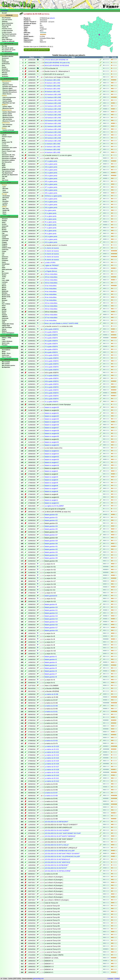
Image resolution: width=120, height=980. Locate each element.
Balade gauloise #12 (51, 613)
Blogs (4, 352)
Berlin (4, 199)
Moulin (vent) (6, 297)
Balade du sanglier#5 (51, 483)
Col (3, 255)
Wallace (4, 331)
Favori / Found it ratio (9, 151)
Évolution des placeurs (10, 87)
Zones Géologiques (8, 333)
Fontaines (5, 260)
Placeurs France (8, 85)
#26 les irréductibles (51, 274)
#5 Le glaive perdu (51, 222)
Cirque (4, 251)
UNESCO (5, 317)
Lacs (3, 278)
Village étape (6, 326)
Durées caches (7, 114)
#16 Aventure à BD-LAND (53, 112)
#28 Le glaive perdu (51, 190)
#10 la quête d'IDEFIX (52, 355)
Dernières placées (8, 56)
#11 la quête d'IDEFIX (52, 358)
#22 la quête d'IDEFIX (52, 390)
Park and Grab (6, 25)
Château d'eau (6, 248)
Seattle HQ (6, 210)
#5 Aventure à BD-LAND (52, 80)
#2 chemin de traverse (52, 251)
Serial (4, 167)
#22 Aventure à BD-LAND (53, 129)
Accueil (4, 13)
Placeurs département (9, 90)
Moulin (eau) (6, 295)
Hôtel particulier (7, 269)
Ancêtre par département (10, 175)
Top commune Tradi (8, 171)
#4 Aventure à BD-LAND (52, 152)
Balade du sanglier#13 (52, 451)
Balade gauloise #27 (51, 535)
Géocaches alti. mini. (8, 155)
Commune (5, 146)
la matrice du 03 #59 (51, 796)
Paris (4, 190)
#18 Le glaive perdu (51, 164)
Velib (3, 322)
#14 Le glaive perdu (51, 202)
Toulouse (5, 192)
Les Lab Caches (7, 20)
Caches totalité (7, 101)
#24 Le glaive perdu (51, 179)
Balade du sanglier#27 (52, 428)
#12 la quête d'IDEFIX (52, 361)
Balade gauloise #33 (51, 552)
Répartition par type (9, 103)
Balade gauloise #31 (51, 546)
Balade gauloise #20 (51, 515)
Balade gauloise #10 (51, 607)
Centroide (5, 240)
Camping (5, 231)
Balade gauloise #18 (51, 631)
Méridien (5, 293)
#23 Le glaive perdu (51, 176)
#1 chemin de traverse (52, 248)
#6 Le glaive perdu (51, 225)
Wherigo (5, 73)
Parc (3, 302)
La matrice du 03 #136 (52, 764)
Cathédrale (5, 239)
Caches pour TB (7, 142)
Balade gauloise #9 (51, 604)
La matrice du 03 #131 (52, 749)
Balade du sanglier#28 (52, 431)
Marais (4, 288)
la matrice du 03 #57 (51, 793)
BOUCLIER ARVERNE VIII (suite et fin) (57, 63)
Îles (3, 271)
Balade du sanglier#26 (52, 425)
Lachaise (5, 282)
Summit (4, 315)
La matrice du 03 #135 (52, 761)
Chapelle (5, 244)
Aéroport (5, 219)
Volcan (4, 329)
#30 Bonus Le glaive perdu (53, 196)
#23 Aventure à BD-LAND (53, 132)
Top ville (5, 176)
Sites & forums (7, 357)
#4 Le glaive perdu (51, 219)
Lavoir (4, 284)
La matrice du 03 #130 (52, 746)
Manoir (4, 286)
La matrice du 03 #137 (52, 767)
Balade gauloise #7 (51, 674)
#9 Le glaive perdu (51, 234)
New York (5, 208)
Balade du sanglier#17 (52, 462)
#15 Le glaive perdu (51, 205)
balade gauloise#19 (51, 596)
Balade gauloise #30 (51, 544)
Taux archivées (7, 119)
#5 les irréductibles (51, 294)
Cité (3, 253)
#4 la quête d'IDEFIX (51, 338)
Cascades (5, 235)
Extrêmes (5, 69)
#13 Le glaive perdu (51, 242)
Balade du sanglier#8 (51, 491)
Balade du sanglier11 (51, 500)
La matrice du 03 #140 (52, 775)
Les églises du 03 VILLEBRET (54, 506)
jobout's (52, 18)
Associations (6, 350)
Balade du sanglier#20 (52, 407)
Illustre (4, 275)
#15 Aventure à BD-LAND (53, 109)
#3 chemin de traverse (52, 254)
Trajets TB (5, 27)
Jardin (4, 277)
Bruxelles (6, 201)
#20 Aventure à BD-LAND (53, 123)
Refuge (4, 309)
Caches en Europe (8, 130)
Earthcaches (6, 64)
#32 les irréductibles (51, 303)
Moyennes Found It (9, 121)
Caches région (7, 106)
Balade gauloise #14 (51, 619)
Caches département (9, 112)
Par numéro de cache (9, 50)
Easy (3, 65)
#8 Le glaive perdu (51, 231)
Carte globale (7, 99)
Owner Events (7, 94)
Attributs (5, 21)
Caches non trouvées (9, 36)
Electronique (6, 149)
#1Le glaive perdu (50, 210)
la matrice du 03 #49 (51, 706)
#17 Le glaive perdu (51, 161)
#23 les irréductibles (51, 268)
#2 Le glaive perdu (51, 213)
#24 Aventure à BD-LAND (53, 135)
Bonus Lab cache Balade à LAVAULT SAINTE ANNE (61, 323)
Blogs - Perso (6, 353)
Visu (3, 138)
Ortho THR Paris (7, 39)
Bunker (4, 230)
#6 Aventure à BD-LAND (52, 83)
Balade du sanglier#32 (52, 442)
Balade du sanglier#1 (51, 471)
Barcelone (6, 198)
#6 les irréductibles (51, 297)
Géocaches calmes (8, 157)
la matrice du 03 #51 (51, 712)
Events (4, 67)
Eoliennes (5, 257)
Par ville (4, 46)
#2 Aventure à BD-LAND (52, 147)
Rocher (4, 311)
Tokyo (4, 214)
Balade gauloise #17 (51, 628)
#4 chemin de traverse (52, 257)
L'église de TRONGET (52, 265)
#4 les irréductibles (51, 292)
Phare (4, 306)
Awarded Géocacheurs (10, 92)
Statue (4, 313)
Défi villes (5, 38)
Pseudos (5, 345)
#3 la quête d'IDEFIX (51, 335)
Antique (4, 221)
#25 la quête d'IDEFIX (52, 399)
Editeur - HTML (7, 338)
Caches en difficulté (8, 41)
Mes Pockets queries (8, 365)
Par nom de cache (8, 48)
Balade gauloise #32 (51, 549)
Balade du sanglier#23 (52, 419)
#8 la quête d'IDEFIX (51, 349)
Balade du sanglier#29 (52, 434)
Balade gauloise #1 (51, 657)
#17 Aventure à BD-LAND (53, 115)
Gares (4, 262)
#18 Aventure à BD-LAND (53, 118)
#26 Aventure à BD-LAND (53, 141)
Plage (4, 307)
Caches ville (6, 126)
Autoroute (5, 226)
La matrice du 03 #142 (52, 781)
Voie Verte (5, 180)
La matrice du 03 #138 (52, 770)
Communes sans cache (9, 148)
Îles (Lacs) (5, 273)
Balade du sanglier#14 (52, 454)
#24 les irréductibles (51, 280)
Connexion (5, 11)
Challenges (5, 62)
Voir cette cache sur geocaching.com (37, 50)
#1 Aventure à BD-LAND (52, 144)
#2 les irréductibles (51, 286)
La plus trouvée (7, 32)
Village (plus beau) (8, 324)
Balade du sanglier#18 (52, 465)
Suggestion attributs (8, 169)
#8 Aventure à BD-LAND (52, 89)
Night (4, 166)
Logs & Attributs (7, 341)
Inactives (5, 74)
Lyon (4, 187)
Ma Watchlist (6, 367)
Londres (5, 203)
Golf (3, 266)
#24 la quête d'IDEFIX (52, 396)
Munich (5, 205)
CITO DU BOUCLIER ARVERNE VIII (56, 60)
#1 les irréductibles (51, 321)
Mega (4, 164)
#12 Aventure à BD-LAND (53, 100)
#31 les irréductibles (51, 306)
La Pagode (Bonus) (51, 271)
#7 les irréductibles (51, 300)
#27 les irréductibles (51, 318)
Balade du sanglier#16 (52, 460)
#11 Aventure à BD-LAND (53, 97)
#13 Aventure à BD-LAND (53, 103)
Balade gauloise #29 (51, 541)
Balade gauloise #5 (51, 668)
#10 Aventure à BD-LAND (53, 95)
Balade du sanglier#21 (52, 413)
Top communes (7, 125)
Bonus (4, 60)
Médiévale (5, 291)
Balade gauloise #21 (51, 518)
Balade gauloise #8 (51, 677)
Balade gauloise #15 (51, 622)
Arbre (4, 222)
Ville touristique (7, 327)
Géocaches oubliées (8, 160)
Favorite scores (7, 29)
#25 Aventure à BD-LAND (53, 138)
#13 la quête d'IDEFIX (52, 364)
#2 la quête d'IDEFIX (51, 332)
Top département (7, 173)
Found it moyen (7, 137)
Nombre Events (7, 116)
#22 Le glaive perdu (51, 199)
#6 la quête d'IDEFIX (51, 344)
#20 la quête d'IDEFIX (52, 384)
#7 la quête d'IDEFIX (51, 347)
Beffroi (4, 228)
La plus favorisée (7, 30)
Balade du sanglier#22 (52, 416)
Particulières (6, 71)
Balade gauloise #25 (51, 529)
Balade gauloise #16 (51, 625)
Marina (4, 289)
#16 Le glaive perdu (51, 208)
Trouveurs (6, 83)
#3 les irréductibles (51, 289)
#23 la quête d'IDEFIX (52, 393)
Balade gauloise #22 (51, 520)
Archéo (4, 224)
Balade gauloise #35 (51, 558)
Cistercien (5, 250)
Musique (5, 300)
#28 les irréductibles (51, 315)
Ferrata (4, 153)
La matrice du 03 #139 (52, 772)
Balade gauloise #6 (51, 671)
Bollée (4, 140)
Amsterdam (6, 196)
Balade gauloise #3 (51, 662)
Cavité (4, 237)
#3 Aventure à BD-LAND (52, 150)
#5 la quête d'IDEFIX (51, 341)
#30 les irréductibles (51, 309)
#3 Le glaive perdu (51, 216)
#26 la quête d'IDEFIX (52, 329)
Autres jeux (6, 355)
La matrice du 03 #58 (51, 694)
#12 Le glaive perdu (51, 239)
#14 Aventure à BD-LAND (53, 106)
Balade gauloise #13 (51, 616)
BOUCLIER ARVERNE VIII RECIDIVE (57, 66)
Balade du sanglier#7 (51, 489)
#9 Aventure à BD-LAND (52, 92)
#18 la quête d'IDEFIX (52, 378)
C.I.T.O (4, 144)
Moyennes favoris (8, 108)
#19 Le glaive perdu (51, 167)
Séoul (4, 212)
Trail (3, 178)
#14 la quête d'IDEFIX (52, 367)
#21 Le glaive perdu (51, 173)
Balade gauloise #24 (51, 526)
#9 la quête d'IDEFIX (51, 352)
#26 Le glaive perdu (51, 184)
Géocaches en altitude (9, 158)
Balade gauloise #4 (51, 665)
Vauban (4, 320)
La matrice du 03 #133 (52, 755)
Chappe (4, 242)
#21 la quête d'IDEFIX (52, 387)
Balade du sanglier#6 (51, 486)
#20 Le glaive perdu (51, 170)
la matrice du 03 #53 (51, 741)
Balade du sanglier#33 (52, 445)
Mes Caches (6, 364)
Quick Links (6, 343)
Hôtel (4, 268)
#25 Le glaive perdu (51, 181)
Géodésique (6, 264)
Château (5, 246)
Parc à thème (6, 304)
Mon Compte (6, 362)
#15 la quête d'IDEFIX (52, 370)
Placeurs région (8, 88)
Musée (4, 298)
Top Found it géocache (9, 34)
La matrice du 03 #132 (52, 752)
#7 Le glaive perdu (51, 228)
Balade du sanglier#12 (52, 503)
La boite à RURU (50, 263)
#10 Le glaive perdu (51, 236)
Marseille (5, 189)
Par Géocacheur (7, 52)
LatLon (4, 135)
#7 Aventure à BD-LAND (52, 86)
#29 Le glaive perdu (51, 193)
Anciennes (5, 58)
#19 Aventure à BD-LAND (53, 121)
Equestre (5, 259)
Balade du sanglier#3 (51, 477)
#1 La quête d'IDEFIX (51, 402)
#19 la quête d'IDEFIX (52, 381)
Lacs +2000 (5, 280)
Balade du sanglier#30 (52, 436)
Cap (3, 233)
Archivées (5, 76)
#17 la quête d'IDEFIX (52, 376)
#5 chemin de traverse (52, 260)
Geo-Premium (6, 18)
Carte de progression (9, 97)
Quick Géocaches (7, 23)
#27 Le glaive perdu (51, 187)
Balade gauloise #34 (51, 555)
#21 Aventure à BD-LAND (53, 126)
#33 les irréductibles (51, 283)
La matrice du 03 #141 (52, 778)
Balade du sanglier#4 (51, 480)
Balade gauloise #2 (51, 659)
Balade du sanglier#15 (52, 457)
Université (5, 318)
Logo (4, 339)
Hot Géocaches (7, 162)
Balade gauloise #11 (51, 610)
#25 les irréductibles (51, 277)
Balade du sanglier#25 (52, 422)
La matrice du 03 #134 (52, 758)
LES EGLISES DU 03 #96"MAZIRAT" (57, 822)
